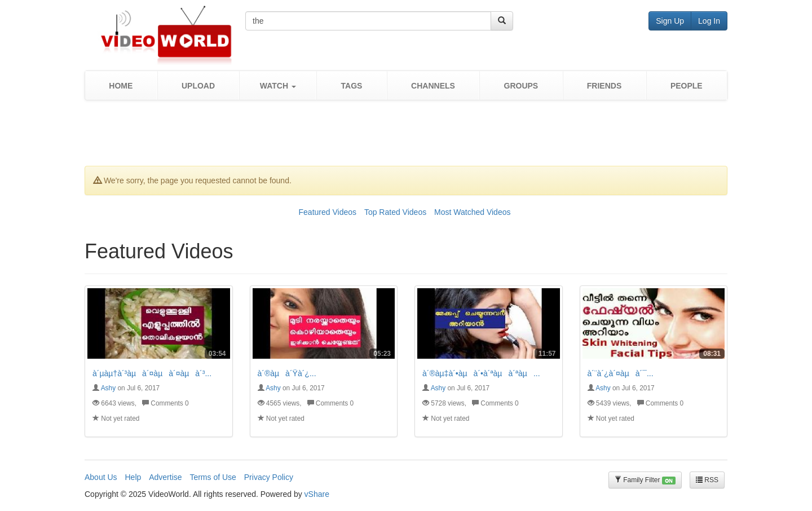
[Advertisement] (406, 137)
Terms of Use (213, 477)
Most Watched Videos (472, 212)
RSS (707, 480)
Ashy (108, 388)
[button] (278, 85)
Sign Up (670, 21)
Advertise (165, 477)
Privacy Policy (269, 477)
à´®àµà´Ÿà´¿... (287, 373)
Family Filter (645, 480)
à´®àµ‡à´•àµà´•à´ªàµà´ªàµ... (481, 373)
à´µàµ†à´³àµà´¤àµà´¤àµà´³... (152, 373)
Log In (709, 21)
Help (133, 477)
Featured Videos (328, 212)
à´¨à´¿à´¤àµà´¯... (621, 373)
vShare (317, 494)
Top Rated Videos (395, 212)
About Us (101, 477)
